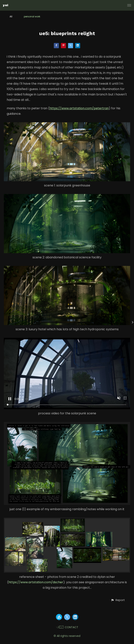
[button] (118, 600)
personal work (32, 16)
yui (6, 5)
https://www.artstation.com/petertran (79, 108)
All (11, 16)
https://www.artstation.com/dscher (36, 582)
